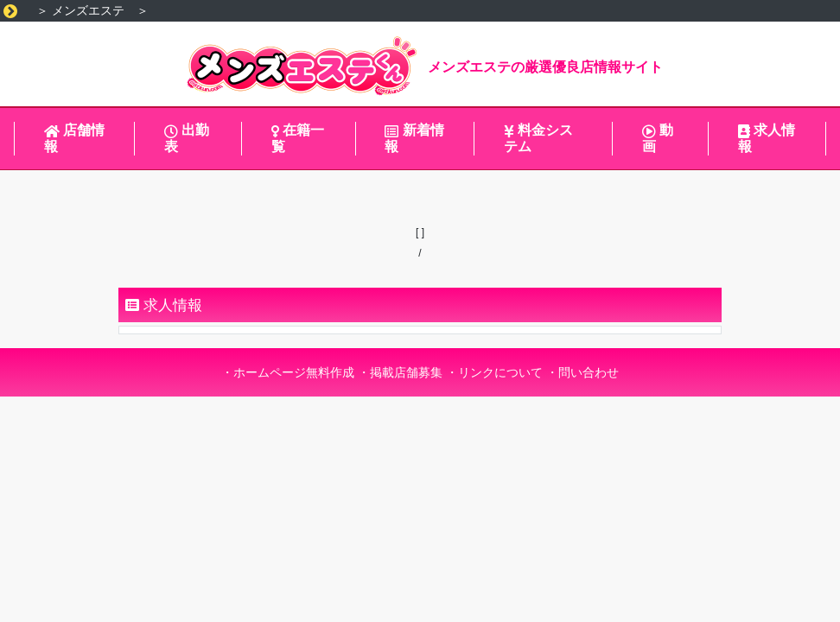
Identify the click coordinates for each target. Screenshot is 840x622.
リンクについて (500, 372)
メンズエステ (88, 10)
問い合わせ (589, 372)
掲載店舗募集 (406, 372)
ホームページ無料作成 (294, 372)
